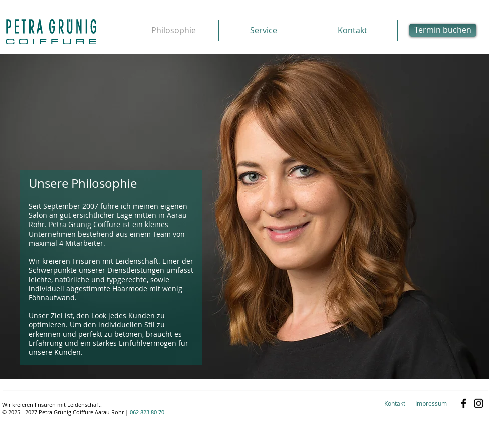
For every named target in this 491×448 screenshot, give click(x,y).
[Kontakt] (395, 404)
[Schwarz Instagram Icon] (479, 404)
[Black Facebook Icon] (464, 404)
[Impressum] (431, 404)
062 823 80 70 (147, 412)
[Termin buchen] (443, 30)
